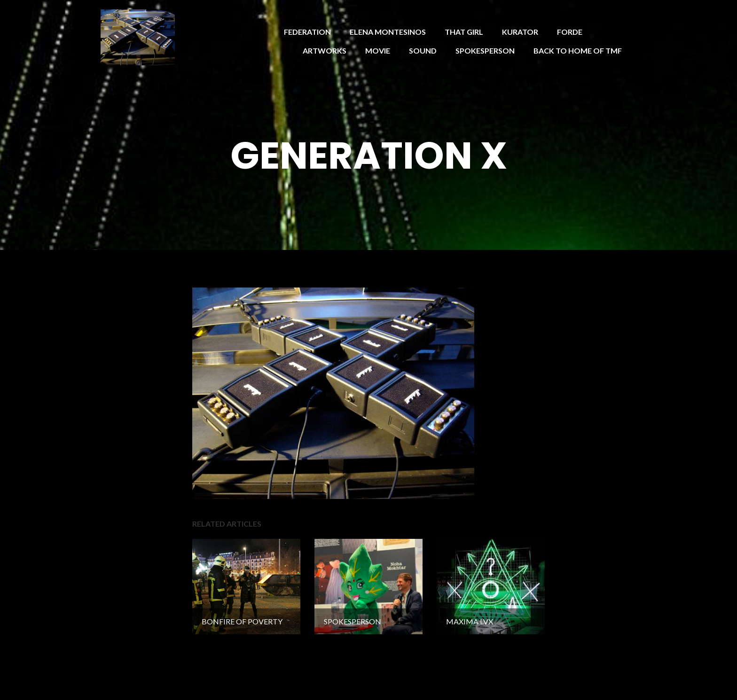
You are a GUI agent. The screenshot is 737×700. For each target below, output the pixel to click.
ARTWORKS (325, 51)
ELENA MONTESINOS (388, 32)
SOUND (423, 51)
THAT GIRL (464, 32)
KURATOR (520, 32)
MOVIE (378, 51)
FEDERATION (307, 32)
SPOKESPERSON (485, 51)
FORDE (570, 32)
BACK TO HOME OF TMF (578, 51)
